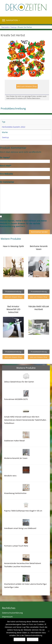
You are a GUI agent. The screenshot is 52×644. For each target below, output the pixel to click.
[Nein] (49, 631)
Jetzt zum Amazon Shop (27, 86)
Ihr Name (5, 158)
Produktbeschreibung (13, 292)
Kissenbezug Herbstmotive (15, 493)
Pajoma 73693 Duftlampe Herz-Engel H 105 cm (23, 511)
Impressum (7, 617)
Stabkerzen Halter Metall (14, 441)
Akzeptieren (19, 639)
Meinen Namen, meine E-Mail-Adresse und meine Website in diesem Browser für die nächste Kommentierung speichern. (23, 223)
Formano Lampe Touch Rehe (16, 546)
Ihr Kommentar (7, 182)
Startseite (5, 27)
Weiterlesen (33, 639)
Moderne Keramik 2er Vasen (16, 458)
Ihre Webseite (6, 174)
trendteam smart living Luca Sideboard (20, 528)
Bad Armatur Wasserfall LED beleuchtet (13, 309)
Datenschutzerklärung (12, 613)
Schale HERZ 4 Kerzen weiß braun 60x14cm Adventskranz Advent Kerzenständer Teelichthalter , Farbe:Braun (26, 420)
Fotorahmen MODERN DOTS (16, 399)
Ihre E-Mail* (6, 166)
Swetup (13, 27)
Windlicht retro (10, 476)
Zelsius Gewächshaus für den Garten (19, 382)
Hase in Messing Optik (13, 246)
